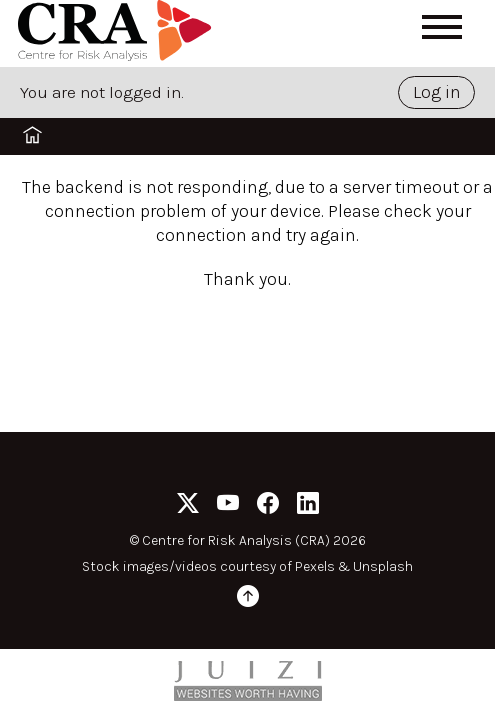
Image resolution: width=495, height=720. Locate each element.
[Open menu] (442, 27)
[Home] (118, 33)
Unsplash (383, 566)
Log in (437, 92)
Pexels (315, 566)
